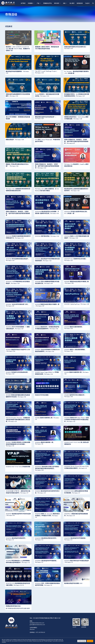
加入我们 (72, 3)
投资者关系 (80, 3)
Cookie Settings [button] (82, 641)
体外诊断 (57, 3)
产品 (38, 3)
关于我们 (23, 3)
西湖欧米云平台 (48, 3)
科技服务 (30, 3)
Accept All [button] (90, 641)
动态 (64, 3)
